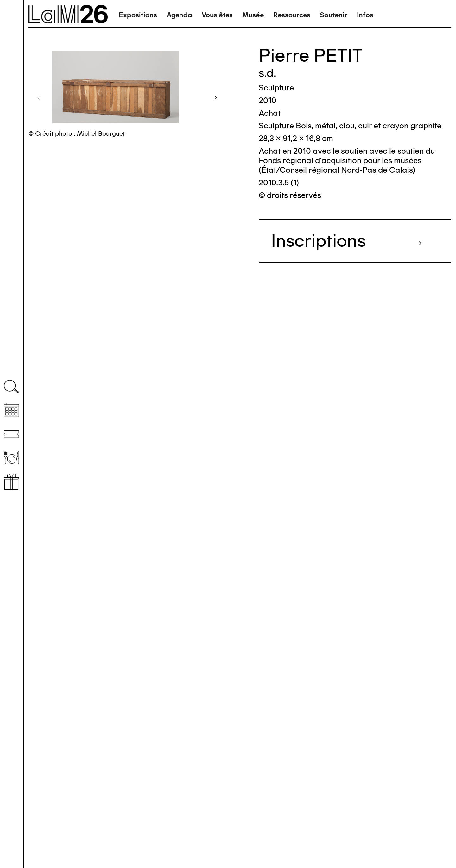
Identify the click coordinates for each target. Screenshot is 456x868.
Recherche (11, 387)
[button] (39, 97)
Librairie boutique (11, 482)
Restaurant (11, 458)
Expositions (138, 15)
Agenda (179, 15)
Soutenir (334, 15)
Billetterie (11, 434)
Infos (365, 15)
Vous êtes (217, 15)
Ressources (292, 15)
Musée (253, 15)
